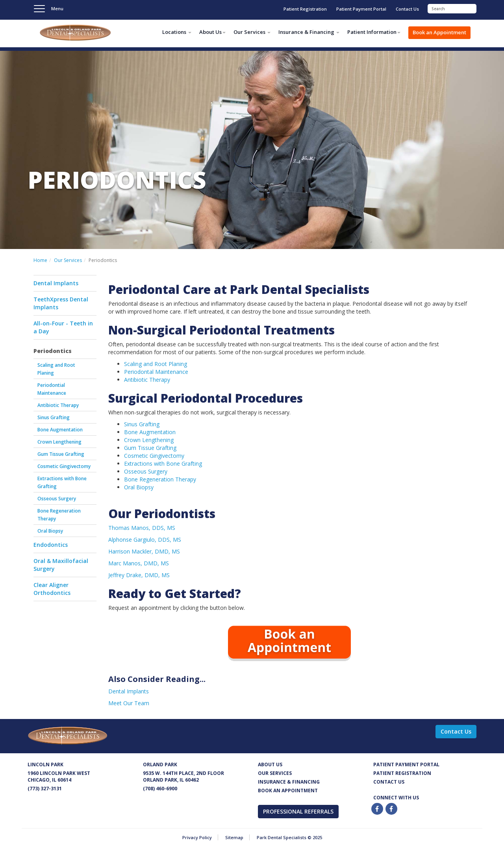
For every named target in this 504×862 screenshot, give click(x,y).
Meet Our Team (129, 703)
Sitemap (234, 837)
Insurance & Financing (289, 782)
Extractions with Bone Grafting (62, 482)
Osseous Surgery (57, 499)
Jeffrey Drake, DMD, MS (139, 575)
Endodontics (51, 545)
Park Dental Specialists (87, 34)
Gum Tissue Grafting (61, 454)
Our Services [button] (252, 32)
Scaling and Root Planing (56, 369)
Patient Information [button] (374, 32)
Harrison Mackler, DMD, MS (144, 551)
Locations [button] (177, 32)
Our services (275, 773)
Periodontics (53, 351)
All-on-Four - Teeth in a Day (63, 327)
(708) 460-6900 (160, 789)
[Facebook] (378, 809)
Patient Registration (305, 9)
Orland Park (160, 764)
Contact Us (407, 9)
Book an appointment (288, 790)
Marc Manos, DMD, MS (139, 563)
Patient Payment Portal (361, 9)
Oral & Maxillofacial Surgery (61, 565)
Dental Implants (56, 283)
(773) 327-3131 (45, 789)
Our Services (68, 260)
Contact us (389, 782)
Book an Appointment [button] (439, 32)
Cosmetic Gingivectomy (64, 466)
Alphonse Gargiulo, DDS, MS (145, 540)
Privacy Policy (197, 837)
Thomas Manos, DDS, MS (142, 528)
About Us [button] (212, 32)
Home (40, 260)
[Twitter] (392, 809)
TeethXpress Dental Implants (61, 303)
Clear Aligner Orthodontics (52, 589)
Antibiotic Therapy (58, 405)
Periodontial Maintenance (52, 389)
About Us (270, 764)
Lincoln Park (45, 764)
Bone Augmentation (60, 430)
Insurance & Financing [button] (309, 32)
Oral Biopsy (50, 531)
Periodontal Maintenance (156, 372)
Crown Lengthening (59, 442)
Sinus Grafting (54, 417)
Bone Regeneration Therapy (59, 515)
